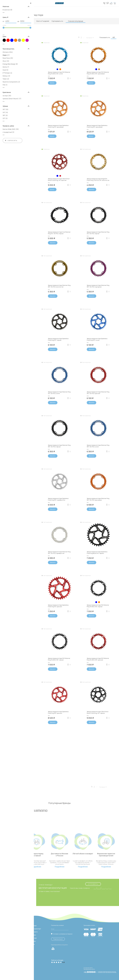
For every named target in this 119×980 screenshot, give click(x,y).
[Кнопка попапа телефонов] (104, 3)
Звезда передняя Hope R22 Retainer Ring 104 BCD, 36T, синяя (59, 73)
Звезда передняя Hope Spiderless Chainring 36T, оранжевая (97, 126)
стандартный (7, 132)
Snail (4, 70)
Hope (5, 55)
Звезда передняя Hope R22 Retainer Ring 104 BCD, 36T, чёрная (98, 606)
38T (4, 115)
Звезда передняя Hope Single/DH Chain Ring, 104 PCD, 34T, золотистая (98, 179)
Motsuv (5, 76)
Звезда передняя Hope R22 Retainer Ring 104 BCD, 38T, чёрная (59, 659)
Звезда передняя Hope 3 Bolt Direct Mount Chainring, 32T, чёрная (98, 712)
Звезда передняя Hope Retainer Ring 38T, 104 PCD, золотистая (59, 286)
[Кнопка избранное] (111, 3)
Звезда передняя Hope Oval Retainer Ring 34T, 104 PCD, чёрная (59, 233)
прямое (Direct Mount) (11, 99)
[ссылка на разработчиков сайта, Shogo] (100, 971)
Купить (52, 83)
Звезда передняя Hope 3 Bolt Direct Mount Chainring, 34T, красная (59, 179)
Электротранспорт (35, 929)
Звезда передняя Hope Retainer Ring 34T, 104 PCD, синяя (59, 393)
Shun (4, 61)
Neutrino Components (10, 82)
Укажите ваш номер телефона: (80, 888)
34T (4, 112)
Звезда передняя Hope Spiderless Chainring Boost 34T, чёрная (97, 552)
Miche (5, 67)
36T (4, 109)
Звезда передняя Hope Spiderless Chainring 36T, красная (58, 712)
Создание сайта (88, 968)
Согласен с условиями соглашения (63, 934)
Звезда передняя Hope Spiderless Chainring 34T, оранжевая (58, 126)
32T (4, 118)
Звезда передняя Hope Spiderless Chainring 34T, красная (58, 606)
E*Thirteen (6, 73)
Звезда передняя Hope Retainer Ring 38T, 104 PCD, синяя (98, 446)
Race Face (6, 58)
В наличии (6, 10)
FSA (4, 85)
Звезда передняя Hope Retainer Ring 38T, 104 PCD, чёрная (59, 446)
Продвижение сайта (89, 969)
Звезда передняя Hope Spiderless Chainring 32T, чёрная (58, 339)
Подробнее (36, 867)
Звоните (92, 189)
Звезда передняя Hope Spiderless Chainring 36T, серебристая (58, 499)
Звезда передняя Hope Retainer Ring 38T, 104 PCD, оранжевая (98, 499)
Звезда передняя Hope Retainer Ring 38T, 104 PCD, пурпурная (98, 286)
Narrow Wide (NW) (9, 129)
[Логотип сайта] (60, 3)
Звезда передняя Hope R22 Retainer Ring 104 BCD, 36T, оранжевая (98, 73)
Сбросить (11, 140)
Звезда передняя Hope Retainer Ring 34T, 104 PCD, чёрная (98, 233)
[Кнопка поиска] (107, 3)
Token (5, 79)
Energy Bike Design (9, 64)
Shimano (6, 52)
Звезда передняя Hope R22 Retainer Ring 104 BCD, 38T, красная (98, 659)
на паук (5, 96)
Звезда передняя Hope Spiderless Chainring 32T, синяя (97, 339)
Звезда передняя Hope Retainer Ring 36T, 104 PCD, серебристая (59, 552)
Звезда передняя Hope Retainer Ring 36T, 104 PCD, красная (98, 393)
